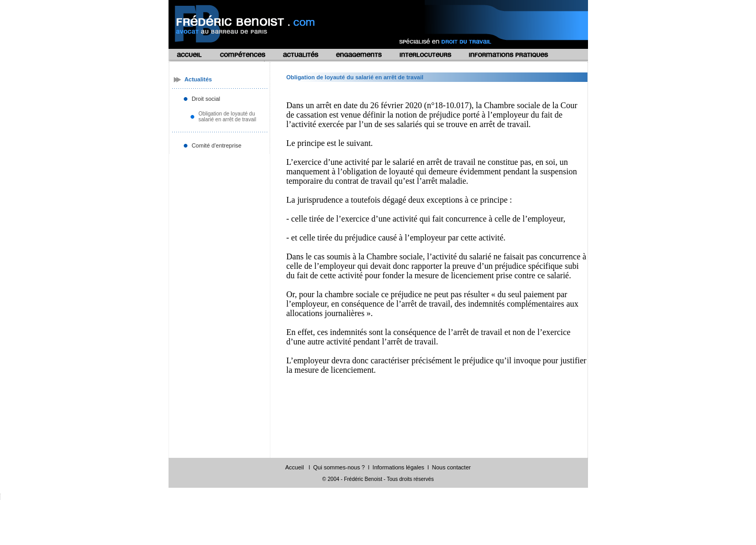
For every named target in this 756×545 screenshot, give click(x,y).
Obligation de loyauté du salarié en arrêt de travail (227, 117)
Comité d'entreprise (217, 145)
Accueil (294, 467)
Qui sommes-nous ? (339, 467)
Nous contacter (451, 467)
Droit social (206, 99)
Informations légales (398, 467)
